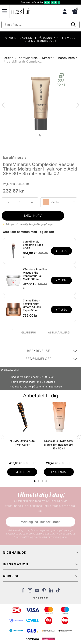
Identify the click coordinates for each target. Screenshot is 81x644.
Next (77, 106)
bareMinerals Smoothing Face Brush (33, 245)
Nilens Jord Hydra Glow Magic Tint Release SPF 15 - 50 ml (59, 445)
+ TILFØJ (61, 251)
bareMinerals (28, 58)
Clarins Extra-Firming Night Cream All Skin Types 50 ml (32, 305)
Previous (4, 106)
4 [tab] (47, 481)
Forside (8, 58)
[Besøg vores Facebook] (23, 591)
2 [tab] (39, 481)
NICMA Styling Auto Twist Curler (22, 443)
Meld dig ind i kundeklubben (40, 522)
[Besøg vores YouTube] (37, 591)
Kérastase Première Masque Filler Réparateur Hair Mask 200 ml (35, 274)
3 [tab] (43, 481)
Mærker (48, 58)
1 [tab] (35, 481)
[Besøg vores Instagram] (30, 591)
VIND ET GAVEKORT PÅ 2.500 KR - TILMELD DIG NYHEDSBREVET (40, 39)
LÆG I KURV (33, 216)
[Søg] (40, 25)
